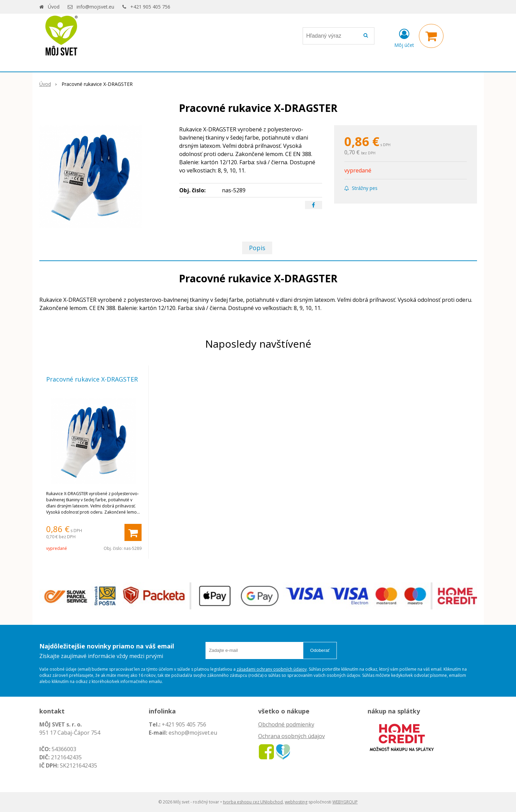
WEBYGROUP (345, 802)
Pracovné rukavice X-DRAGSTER (92, 379)
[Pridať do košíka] (133, 532)
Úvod (54, 7)
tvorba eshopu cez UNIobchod (253, 802)
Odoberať (320, 650)
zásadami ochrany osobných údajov (272, 669)
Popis (257, 248)
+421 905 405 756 (150, 7)
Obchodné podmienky (286, 724)
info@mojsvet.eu (95, 7)
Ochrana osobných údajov (292, 736)
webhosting (296, 802)
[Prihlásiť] (404, 37)
